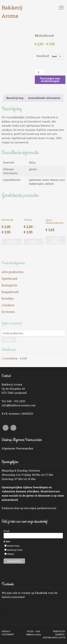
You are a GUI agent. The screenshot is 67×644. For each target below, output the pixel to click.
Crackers (8, 305)
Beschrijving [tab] (15, 98)
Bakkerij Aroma (33, 634)
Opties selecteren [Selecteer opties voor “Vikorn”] (33, 242)
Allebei (10, 554)
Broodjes (8, 298)
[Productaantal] (40, 72)
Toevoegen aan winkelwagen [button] (55, 240)
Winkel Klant (13, 546)
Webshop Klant (15, 550)
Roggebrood (10, 292)
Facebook (41, 593)
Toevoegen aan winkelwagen (50, 80)
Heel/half (43, 56)
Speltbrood (9, 279)
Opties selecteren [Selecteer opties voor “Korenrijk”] (11, 242)
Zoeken (9, 340)
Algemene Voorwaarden (17, 448)
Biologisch (9, 285)
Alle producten (13, 272)
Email (6, 531)
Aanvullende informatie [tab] (44, 98)
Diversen (8, 312)
